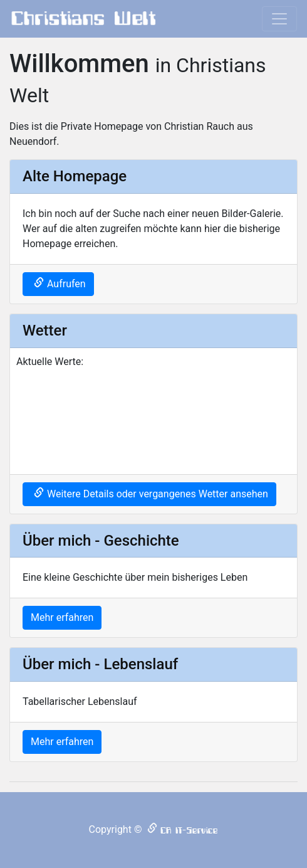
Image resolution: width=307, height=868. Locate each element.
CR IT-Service (189, 830)
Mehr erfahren (62, 617)
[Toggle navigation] (279, 19)
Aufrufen (66, 284)
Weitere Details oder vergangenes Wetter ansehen (158, 494)
